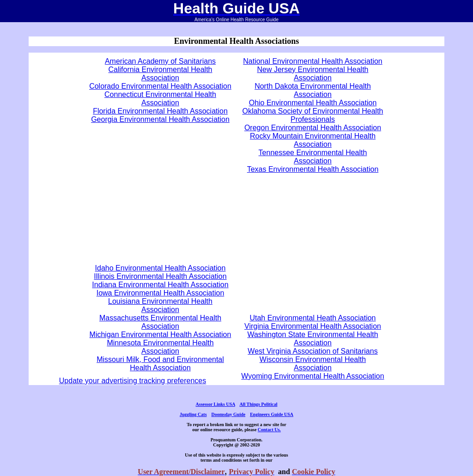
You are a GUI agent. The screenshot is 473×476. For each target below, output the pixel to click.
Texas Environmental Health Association (313, 169)
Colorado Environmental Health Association (160, 86)
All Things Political (258, 404)
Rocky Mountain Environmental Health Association (313, 140)
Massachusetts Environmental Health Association (160, 322)
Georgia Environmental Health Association (160, 119)
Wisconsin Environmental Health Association (313, 364)
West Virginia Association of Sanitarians (312, 351)
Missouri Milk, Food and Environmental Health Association (160, 364)
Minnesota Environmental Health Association (160, 347)
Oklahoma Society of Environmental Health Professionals (312, 115)
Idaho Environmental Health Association (161, 268)
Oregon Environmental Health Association (313, 128)
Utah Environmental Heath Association (312, 318)
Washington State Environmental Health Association (312, 339)
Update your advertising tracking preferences (133, 381)
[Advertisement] (160, 190)
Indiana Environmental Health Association (160, 285)
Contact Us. (269, 430)
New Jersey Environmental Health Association (313, 74)
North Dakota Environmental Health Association (313, 90)
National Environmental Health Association (313, 61)
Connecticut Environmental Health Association (160, 99)
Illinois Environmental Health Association (160, 276)
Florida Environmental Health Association (160, 111)
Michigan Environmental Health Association (161, 334)
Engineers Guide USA (272, 414)
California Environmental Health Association (161, 74)
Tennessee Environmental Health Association (313, 157)
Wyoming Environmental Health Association (312, 376)
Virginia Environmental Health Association (313, 326)
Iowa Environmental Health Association (161, 293)
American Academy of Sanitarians (160, 61)
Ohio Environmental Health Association (313, 103)
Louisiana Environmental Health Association (160, 305)
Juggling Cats (193, 414)
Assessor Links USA (215, 404)
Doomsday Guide (229, 414)
